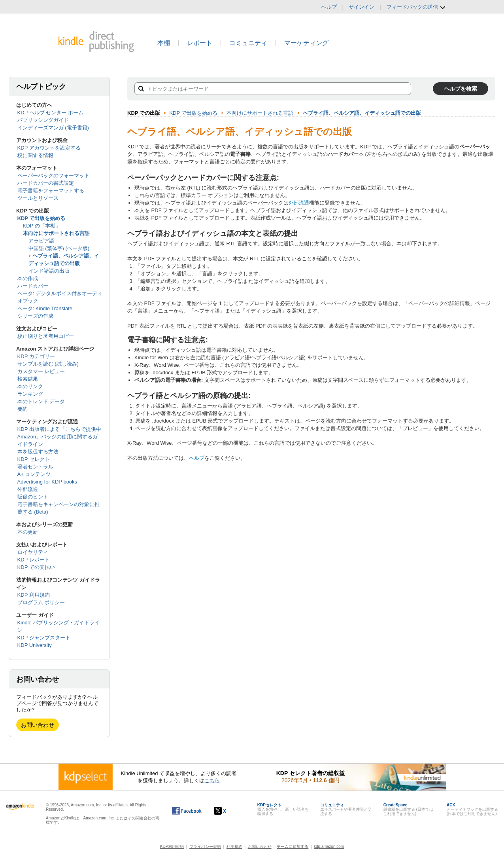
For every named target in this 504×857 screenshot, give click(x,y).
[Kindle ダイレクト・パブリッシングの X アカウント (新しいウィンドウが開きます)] (228, 811)
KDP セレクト (34, 459)
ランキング (30, 394)
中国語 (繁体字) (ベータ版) (59, 248)
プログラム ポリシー (41, 602)
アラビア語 (41, 241)
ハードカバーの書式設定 (46, 183)
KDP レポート (34, 560)
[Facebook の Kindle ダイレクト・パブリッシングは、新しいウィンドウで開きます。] (187, 811)
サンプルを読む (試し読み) (48, 364)
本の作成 (28, 278)
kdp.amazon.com (329, 847)
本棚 (164, 43)
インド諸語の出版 (49, 271)
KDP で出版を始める (42, 218)
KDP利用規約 (172, 847)
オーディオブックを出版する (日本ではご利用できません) (472, 809)
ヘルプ (329, 7)
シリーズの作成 (35, 316)
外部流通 (28, 489)
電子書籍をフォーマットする (51, 191)
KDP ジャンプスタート (44, 638)
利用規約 (234, 847)
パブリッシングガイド (43, 120)
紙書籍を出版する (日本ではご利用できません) (408, 809)
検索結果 (28, 379)
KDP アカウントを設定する (49, 148)
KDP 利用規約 (34, 595)
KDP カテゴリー (36, 356)
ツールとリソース (38, 198)
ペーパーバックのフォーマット (53, 175)
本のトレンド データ (41, 401)
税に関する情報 (35, 155)
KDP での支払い (36, 567)
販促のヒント (33, 497)
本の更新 (28, 532)
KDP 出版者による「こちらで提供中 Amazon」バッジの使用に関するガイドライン (59, 437)
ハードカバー (33, 286)
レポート (200, 43)
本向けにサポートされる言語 (56, 233)
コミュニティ (248, 43)
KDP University (35, 645)
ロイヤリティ (33, 552)
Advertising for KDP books (47, 482)
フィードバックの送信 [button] (416, 7)
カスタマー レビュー (41, 371)
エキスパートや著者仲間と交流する (346, 809)
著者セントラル (35, 467)
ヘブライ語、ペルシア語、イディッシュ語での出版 (362, 113)
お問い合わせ (38, 725)
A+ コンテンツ (34, 474)
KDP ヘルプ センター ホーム (50, 113)
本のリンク (30, 386)
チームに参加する (293, 847)
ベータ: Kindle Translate (45, 308)
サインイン (361, 7)
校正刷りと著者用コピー (46, 336)
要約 (23, 409)
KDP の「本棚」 (42, 226)
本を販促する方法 (38, 452)
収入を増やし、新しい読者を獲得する (283, 809)
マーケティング (306, 43)
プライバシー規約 (205, 847)
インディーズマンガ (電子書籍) (53, 128)
